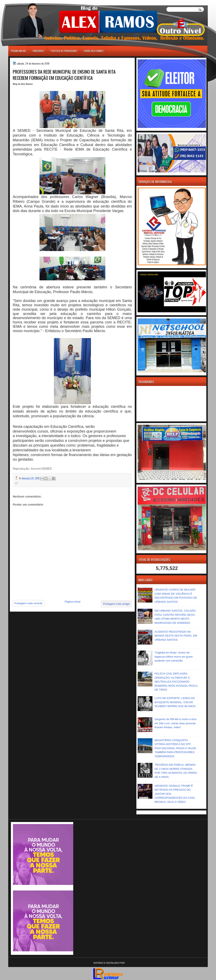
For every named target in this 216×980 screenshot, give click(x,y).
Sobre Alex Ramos (94, 51)
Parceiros (38, 51)
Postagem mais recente (28, 603)
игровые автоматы (27, 2)
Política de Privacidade (64, 51)
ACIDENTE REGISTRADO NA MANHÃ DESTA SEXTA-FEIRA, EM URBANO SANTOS (176, 636)
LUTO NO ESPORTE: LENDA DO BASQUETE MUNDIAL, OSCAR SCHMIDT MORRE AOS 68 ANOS (175, 702)
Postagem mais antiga (116, 604)
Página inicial (19, 51)
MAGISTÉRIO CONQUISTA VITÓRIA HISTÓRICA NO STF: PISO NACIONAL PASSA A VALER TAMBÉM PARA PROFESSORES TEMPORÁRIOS (175, 748)
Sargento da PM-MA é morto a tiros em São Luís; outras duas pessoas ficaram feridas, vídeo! (175, 723)
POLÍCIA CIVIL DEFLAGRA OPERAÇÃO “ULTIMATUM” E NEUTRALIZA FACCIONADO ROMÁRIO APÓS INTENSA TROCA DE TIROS (176, 682)
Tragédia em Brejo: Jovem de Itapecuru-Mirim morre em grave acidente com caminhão (174, 657)
